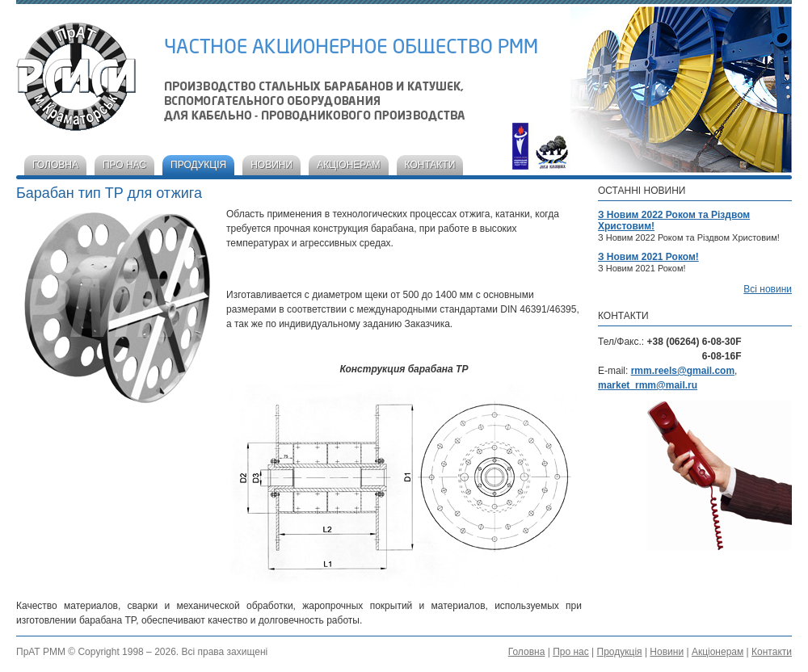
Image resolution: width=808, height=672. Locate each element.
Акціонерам (348, 165)
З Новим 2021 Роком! (648, 257)
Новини (271, 165)
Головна (55, 165)
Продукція (198, 165)
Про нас (124, 165)
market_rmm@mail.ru (648, 385)
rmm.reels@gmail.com (683, 371)
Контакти (430, 165)
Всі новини (768, 289)
